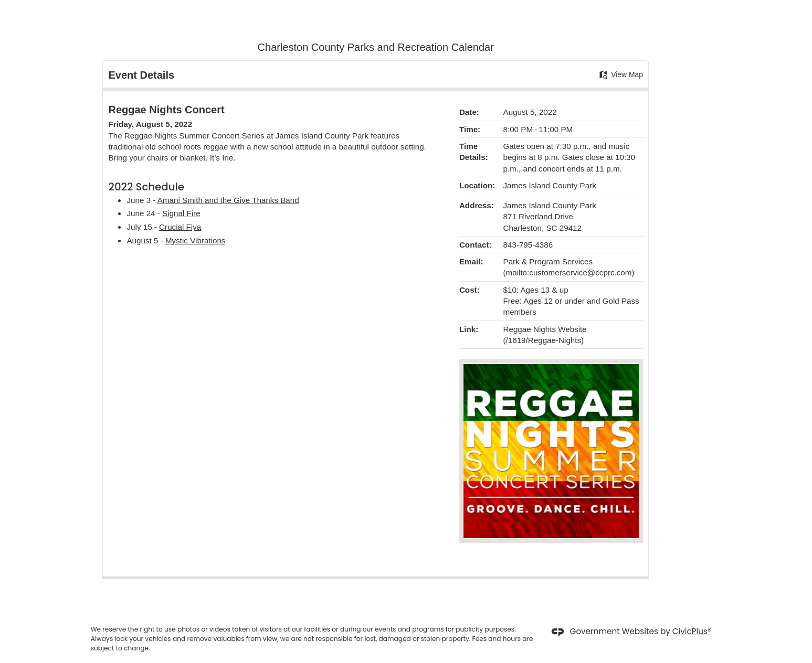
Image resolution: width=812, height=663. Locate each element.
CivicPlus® (692, 631)
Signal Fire (181, 213)
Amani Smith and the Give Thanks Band (228, 200)
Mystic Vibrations (196, 240)
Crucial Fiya (180, 227)
